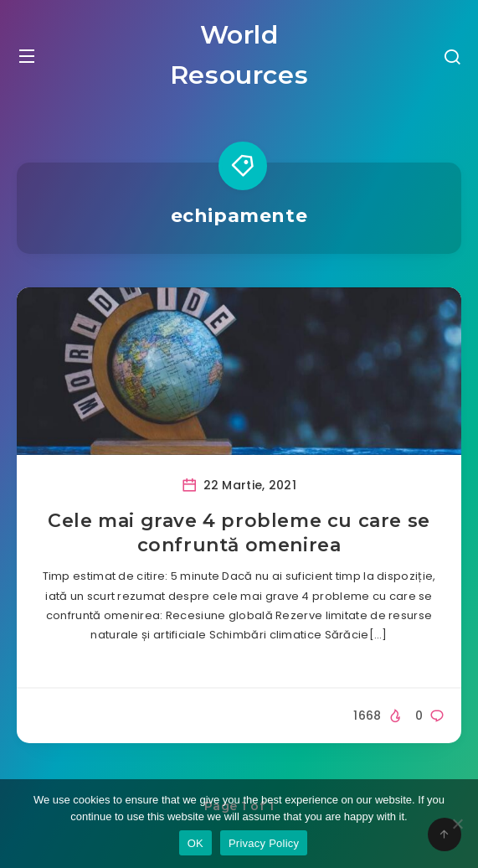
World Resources (239, 55)
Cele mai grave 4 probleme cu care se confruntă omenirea (239, 533)
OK (195, 843)
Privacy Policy (264, 843)
